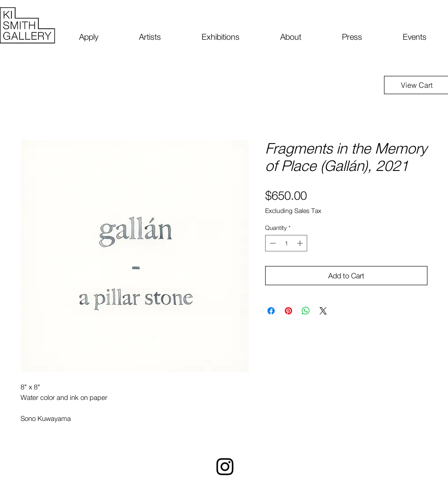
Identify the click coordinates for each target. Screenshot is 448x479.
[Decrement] (272, 243)
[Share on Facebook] (271, 311)
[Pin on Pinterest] (288, 311)
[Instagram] (225, 467)
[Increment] (301, 243)
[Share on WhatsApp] (306, 311)
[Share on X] (323, 311)
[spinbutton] (286, 243)
